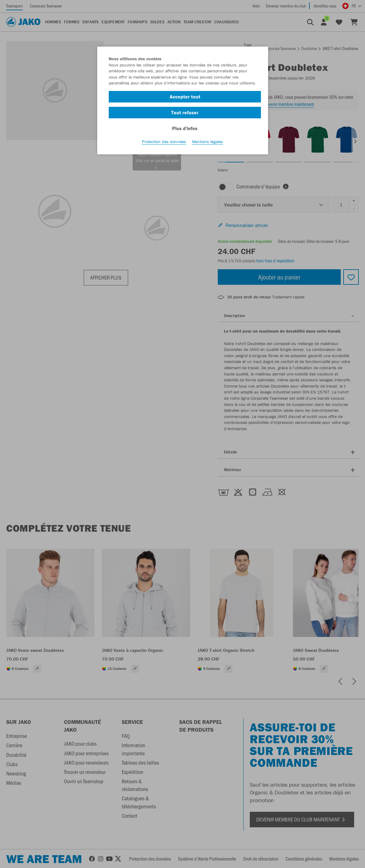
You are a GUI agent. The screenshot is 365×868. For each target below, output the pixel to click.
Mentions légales (208, 143)
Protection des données (164, 143)
